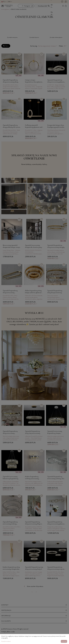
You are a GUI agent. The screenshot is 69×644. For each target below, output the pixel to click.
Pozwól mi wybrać (6, 641)
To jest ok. (64, 641)
